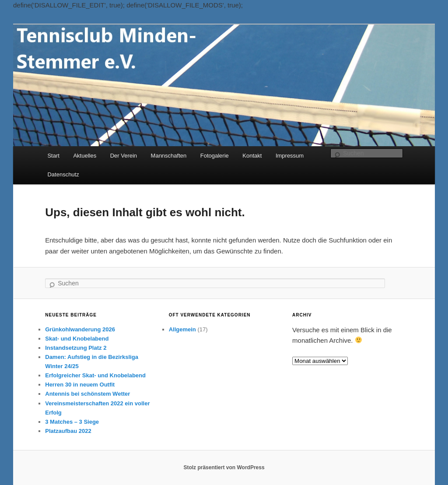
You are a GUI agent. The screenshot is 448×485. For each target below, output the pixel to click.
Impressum (290, 156)
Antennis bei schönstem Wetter (87, 394)
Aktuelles (85, 156)
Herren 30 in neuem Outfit (80, 385)
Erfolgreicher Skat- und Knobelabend (95, 375)
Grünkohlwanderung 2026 (80, 329)
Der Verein (124, 156)
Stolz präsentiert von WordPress (224, 467)
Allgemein (182, 329)
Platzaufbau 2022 (68, 431)
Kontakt (252, 156)
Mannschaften (169, 156)
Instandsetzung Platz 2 (76, 348)
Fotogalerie (215, 156)
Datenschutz (63, 174)
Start (53, 156)
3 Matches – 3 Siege (72, 422)
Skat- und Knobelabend (77, 339)
